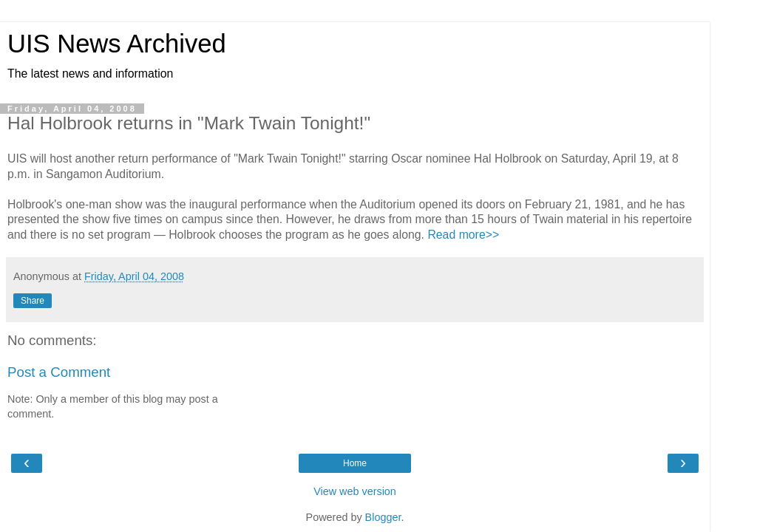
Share (33, 301)
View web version (355, 491)
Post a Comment (59, 372)
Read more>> (463, 235)
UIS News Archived (117, 44)
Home (355, 463)
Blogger (383, 517)
